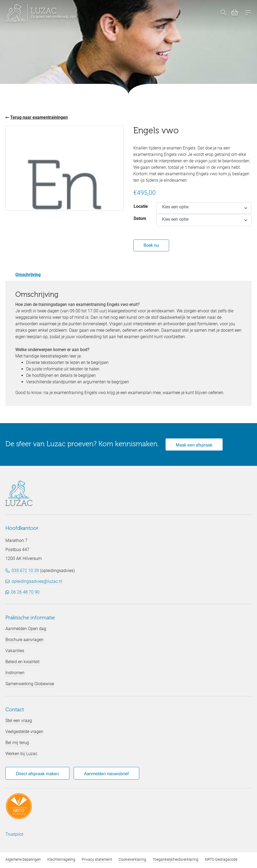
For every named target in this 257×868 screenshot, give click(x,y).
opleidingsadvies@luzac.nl (37, 581)
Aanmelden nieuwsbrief (106, 774)
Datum (140, 218)
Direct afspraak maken (37, 774)
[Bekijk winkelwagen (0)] (232, 13)
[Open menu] (248, 13)
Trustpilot (14, 834)
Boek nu (151, 245)
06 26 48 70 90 (25, 592)
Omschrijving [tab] (28, 275)
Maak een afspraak (194, 445)
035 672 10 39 (25, 571)
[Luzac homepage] (40, 13)
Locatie (141, 206)
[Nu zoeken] (223, 13)
